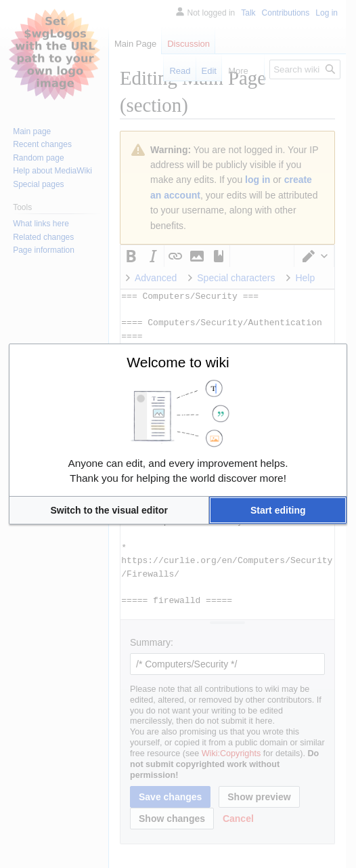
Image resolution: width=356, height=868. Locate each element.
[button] (109, 510)
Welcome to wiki (178, 362)
